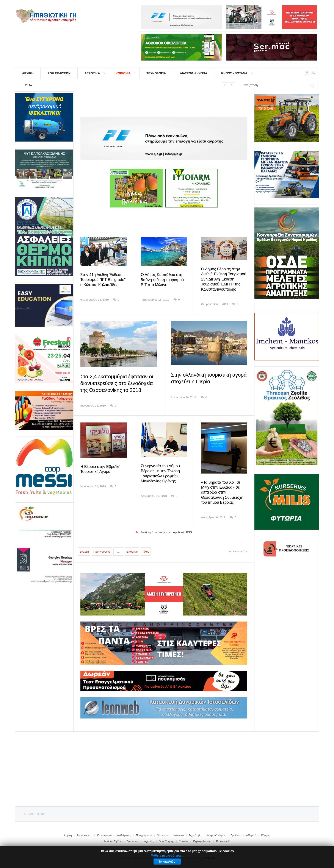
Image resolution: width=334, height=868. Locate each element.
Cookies (184, 842)
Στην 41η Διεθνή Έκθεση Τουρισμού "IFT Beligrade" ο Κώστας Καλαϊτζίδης (103, 280)
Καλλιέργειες (124, 835)
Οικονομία (163, 835)
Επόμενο (132, 552)
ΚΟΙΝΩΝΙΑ (123, 73)
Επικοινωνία (223, 842)
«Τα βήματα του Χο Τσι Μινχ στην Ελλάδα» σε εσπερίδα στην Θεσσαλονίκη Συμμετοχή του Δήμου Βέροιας (222, 492)
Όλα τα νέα (133, 842)
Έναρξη (84, 552)
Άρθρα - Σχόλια (113, 842)
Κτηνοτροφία (104, 835)
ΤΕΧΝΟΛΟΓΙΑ (156, 73)
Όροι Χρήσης (166, 842)
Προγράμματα (144, 835)
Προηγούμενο (102, 552)
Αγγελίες (149, 842)
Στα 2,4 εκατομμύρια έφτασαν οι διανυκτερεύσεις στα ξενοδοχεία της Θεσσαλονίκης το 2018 (117, 383)
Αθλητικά (251, 835)
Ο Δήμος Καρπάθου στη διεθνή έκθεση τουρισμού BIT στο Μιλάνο (162, 280)
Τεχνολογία (195, 835)
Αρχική (68, 835)
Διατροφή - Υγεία (216, 835)
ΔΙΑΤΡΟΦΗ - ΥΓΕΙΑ (194, 73)
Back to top (36, 814)
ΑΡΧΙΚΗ (28, 73)
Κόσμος (266, 835)
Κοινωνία (179, 835)
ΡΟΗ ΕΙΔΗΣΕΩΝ (59, 73)
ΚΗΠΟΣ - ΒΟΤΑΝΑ (234, 73)
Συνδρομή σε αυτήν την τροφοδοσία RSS (166, 532)
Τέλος (146, 552)
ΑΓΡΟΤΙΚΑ (92, 73)
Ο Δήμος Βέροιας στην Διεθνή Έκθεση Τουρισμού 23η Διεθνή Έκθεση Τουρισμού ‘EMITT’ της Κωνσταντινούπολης (224, 279)
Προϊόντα (236, 835)
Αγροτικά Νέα (85, 835)
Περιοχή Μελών (202, 842)
